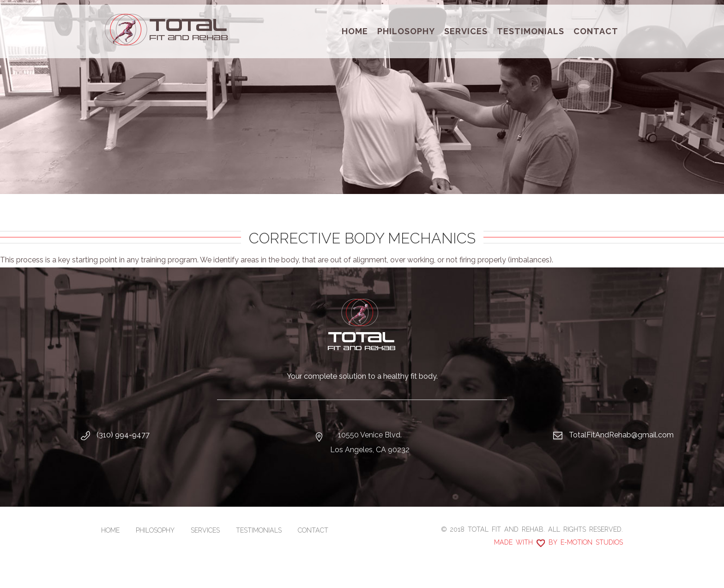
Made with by (558, 542)
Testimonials (531, 31)
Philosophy (406, 31)
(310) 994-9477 (123, 435)
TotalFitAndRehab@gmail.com (621, 435)
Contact (596, 31)
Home (355, 31)
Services (466, 31)
